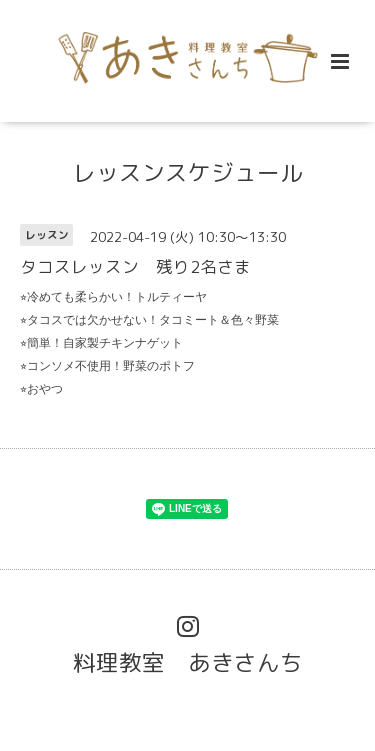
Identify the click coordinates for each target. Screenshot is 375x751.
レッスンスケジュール (188, 172)
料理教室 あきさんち (188, 662)
